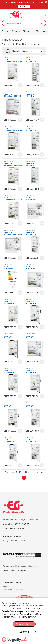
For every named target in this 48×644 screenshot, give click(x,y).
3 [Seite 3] (29, 475)
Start (4, 29)
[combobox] (20, 21)
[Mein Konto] (45, 13)
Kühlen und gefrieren (20, 29)
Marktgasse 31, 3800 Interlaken (15, 538)
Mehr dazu (24, 7)
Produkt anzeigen (20, 83)
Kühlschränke (9, 55)
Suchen (42, 21)
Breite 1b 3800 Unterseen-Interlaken (13, 586)
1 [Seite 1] (19, 475)
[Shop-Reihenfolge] (27, 49)
